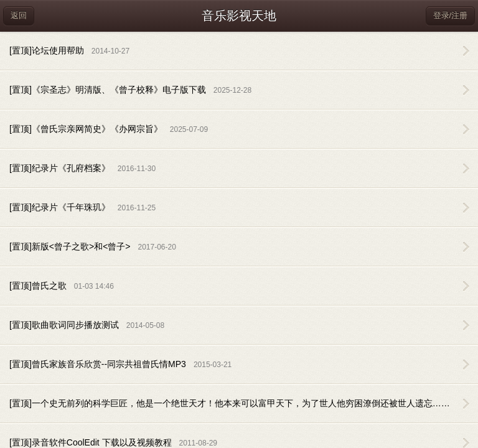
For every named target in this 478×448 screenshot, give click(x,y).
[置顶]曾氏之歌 (62, 286)
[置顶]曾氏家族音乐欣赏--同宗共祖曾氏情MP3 (120, 364)
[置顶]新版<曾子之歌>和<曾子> (93, 246)
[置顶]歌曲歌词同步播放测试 (87, 325)
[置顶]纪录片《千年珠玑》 (82, 207)
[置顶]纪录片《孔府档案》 (82, 168)
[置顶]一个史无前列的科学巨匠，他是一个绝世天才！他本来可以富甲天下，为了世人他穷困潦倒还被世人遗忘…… (244, 403)
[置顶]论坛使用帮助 (69, 50)
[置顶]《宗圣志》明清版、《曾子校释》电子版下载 (130, 90)
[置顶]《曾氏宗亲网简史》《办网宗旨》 (109, 129)
